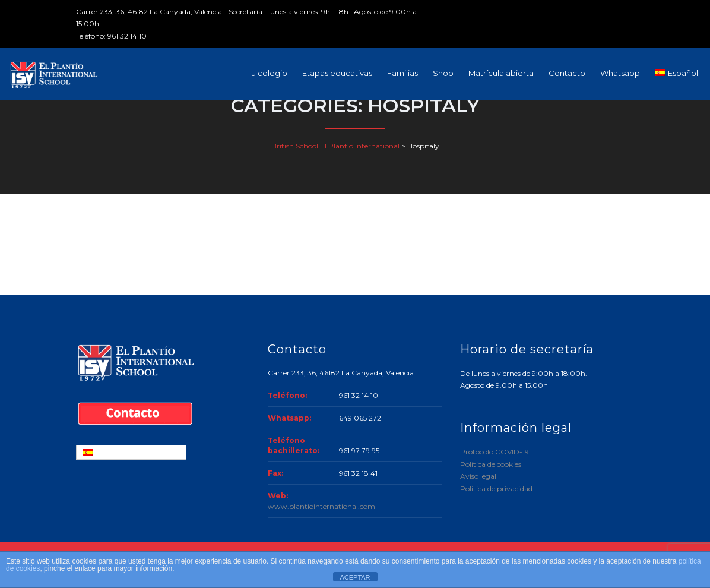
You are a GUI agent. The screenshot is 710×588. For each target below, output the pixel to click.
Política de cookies (491, 464)
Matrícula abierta (501, 73)
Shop (443, 73)
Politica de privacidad (496, 489)
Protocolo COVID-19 (495, 452)
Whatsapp (620, 73)
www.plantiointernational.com (321, 506)
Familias (402, 73)
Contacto (567, 73)
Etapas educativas (337, 73)
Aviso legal (478, 476)
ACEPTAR (355, 577)
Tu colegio (267, 73)
